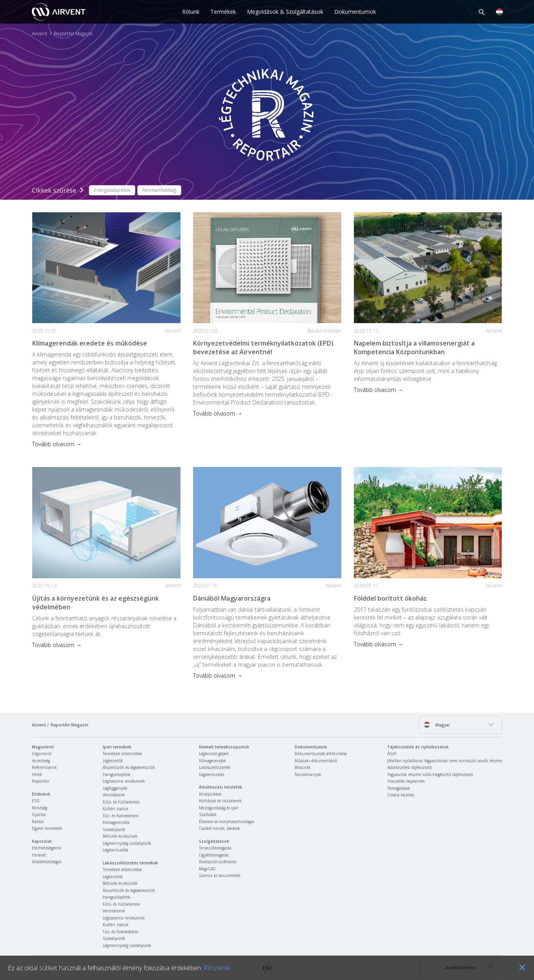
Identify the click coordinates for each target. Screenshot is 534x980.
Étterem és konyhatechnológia (226, 822)
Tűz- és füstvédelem (121, 816)
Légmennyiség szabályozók (127, 843)
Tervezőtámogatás (215, 848)
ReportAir (41, 781)
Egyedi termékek (47, 828)
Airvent (40, 34)
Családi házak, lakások (220, 828)
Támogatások (399, 788)
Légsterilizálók (116, 850)
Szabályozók (114, 829)
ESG (36, 801)
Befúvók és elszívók (120, 836)
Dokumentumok (355, 12)
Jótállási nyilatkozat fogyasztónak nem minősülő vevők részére (445, 761)
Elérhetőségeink (47, 848)
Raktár (38, 822)
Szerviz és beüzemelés (220, 875)
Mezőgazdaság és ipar (219, 808)
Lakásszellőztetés (215, 767)
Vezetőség (41, 761)
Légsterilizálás (212, 774)
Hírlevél (39, 855)
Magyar (437, 725)
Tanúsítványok (308, 774)
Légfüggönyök (115, 788)
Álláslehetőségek (47, 862)
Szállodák (208, 815)
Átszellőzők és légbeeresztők (129, 767)
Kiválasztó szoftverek (218, 862)
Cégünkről (42, 754)
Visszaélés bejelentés (406, 781)
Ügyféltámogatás (214, 855)
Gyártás (39, 815)
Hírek (37, 774)
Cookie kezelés (401, 795)
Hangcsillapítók (117, 774)
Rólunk (191, 12)
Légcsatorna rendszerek (124, 781)
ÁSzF (392, 754)
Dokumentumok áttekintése (321, 754)
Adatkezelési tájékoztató (410, 767)
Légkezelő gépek (214, 754)
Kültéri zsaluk (116, 809)
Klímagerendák (116, 822)
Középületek (210, 794)
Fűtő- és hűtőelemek (121, 802)
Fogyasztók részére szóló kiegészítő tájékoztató (430, 774)
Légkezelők (113, 761)
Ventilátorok (114, 795)
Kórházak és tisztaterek (220, 801)
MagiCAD (207, 869)
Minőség (40, 808)
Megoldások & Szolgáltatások (285, 12)
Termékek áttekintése (122, 754)
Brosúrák (303, 767)
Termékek (223, 12)
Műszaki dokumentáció (316, 761)
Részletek (217, 968)
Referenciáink (44, 767)
